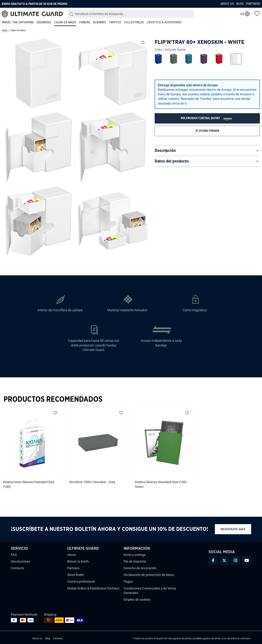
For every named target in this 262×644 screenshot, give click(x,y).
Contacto (17, 568)
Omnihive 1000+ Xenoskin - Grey (92, 482)
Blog (240, 4)
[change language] (245, 14)
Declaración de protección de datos (149, 575)
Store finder (76, 575)
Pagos (128, 581)
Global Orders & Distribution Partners (93, 588)
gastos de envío (182, 638)
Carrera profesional (81, 581)
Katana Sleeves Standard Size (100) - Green (162, 484)
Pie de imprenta (135, 561)
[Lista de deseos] (257, 13)
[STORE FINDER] (207, 118)
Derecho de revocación (140, 568)
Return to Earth (78, 561)
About (72, 555)
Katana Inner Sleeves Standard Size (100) (29, 484)
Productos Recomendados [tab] (53, 399)
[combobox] (131, 14)
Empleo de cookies (137, 599)
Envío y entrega (135, 555)
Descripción (165, 151)
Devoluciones (21, 561)
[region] (131, 449)
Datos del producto (172, 161)
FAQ (14, 555)
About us (227, 4)
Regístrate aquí (233, 529)
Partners (253, 4)
